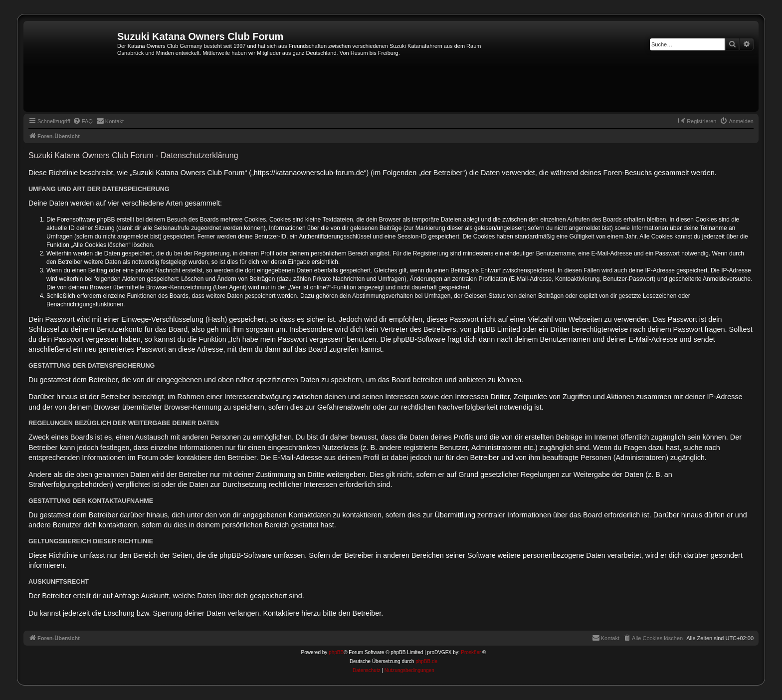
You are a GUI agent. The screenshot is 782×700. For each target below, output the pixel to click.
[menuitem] (83, 121)
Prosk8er (471, 652)
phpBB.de (426, 661)
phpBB (336, 652)
